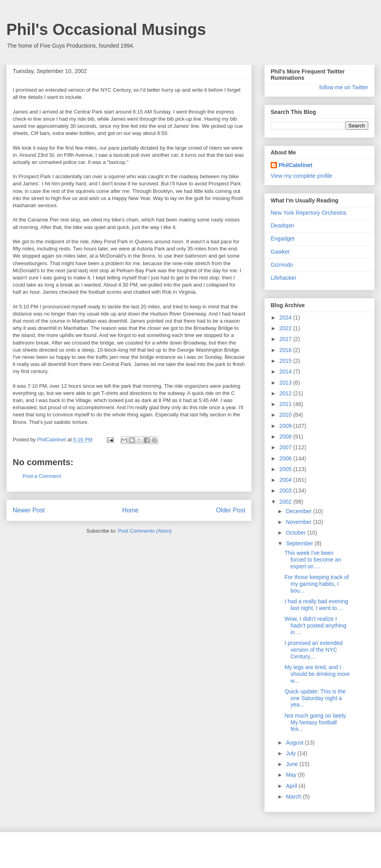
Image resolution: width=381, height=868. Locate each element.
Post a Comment (42, 476)
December (299, 511)
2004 (286, 480)
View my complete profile (301, 176)
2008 (286, 437)
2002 (286, 502)
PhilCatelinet (295, 165)
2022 (286, 328)
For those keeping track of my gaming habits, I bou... (317, 584)
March (294, 797)
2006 (286, 458)
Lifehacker (284, 278)
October (296, 533)
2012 (286, 393)
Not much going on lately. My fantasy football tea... (316, 722)
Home (131, 510)
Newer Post (29, 510)
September (300, 543)
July (292, 753)
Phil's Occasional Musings (106, 29)
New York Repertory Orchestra (308, 213)
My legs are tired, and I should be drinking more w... (317, 674)
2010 (286, 415)
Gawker (280, 252)
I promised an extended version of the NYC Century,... (314, 650)
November (299, 522)
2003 (286, 491)
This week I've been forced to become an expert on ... (313, 560)
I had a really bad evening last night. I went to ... (316, 605)
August (295, 743)
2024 (286, 318)
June (292, 764)
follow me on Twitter (344, 87)
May (292, 775)
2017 (286, 339)
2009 (286, 426)
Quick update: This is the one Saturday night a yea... (315, 698)
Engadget (283, 239)
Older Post (231, 510)
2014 (286, 371)
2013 (286, 383)
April (292, 786)
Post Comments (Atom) (145, 531)
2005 (286, 469)
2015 (286, 361)
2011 (286, 404)
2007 (286, 447)
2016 (286, 350)
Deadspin (282, 225)
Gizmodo (282, 265)
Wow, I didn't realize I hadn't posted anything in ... (315, 625)
